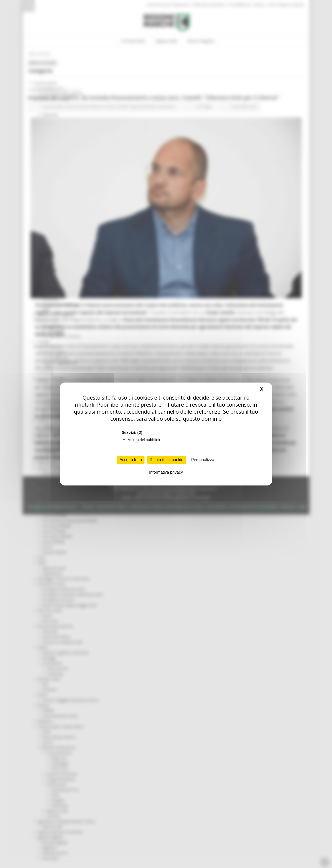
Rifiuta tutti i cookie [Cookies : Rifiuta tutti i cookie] (167, 460)
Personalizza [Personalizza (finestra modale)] (203, 460)
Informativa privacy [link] (166, 472)
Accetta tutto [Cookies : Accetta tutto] (131, 460)
